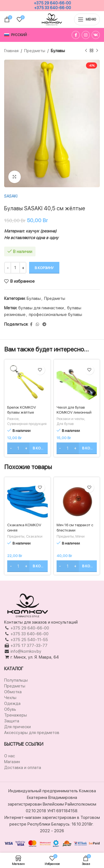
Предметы (35, 51)
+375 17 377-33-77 (29, 646)
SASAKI (11, 196)
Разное (13, 419)
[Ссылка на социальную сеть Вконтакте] (96, 35)
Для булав (65, 424)
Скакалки (34, 536)
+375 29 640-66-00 (52, 3)
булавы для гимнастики (41, 308)
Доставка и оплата (23, 768)
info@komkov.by (25, 651)
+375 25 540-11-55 (29, 640)
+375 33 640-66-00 (53, 8)
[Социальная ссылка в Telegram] (44, 324)
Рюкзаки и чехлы (70, 419)
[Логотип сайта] (52, 19)
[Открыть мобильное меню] (87, 19)
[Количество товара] (15, 268)
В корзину (44, 268)
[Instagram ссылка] (86, 35)
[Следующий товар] (97, 51)
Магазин (12, 762)
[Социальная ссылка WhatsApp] (37, 324)
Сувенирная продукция (27, 424)
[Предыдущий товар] (86, 51)
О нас (10, 756)
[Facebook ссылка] (76, 35)
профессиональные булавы (55, 315)
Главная (11, 51)
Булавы (58, 51)
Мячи (80, 536)
